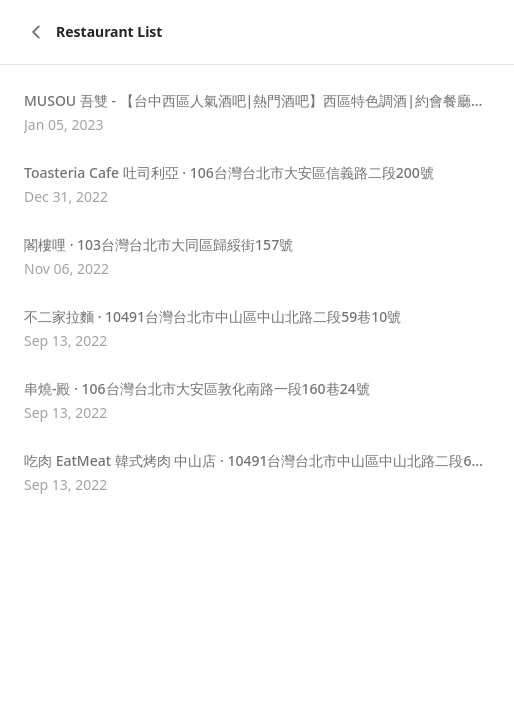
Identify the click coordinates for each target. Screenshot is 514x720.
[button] (257, 113)
